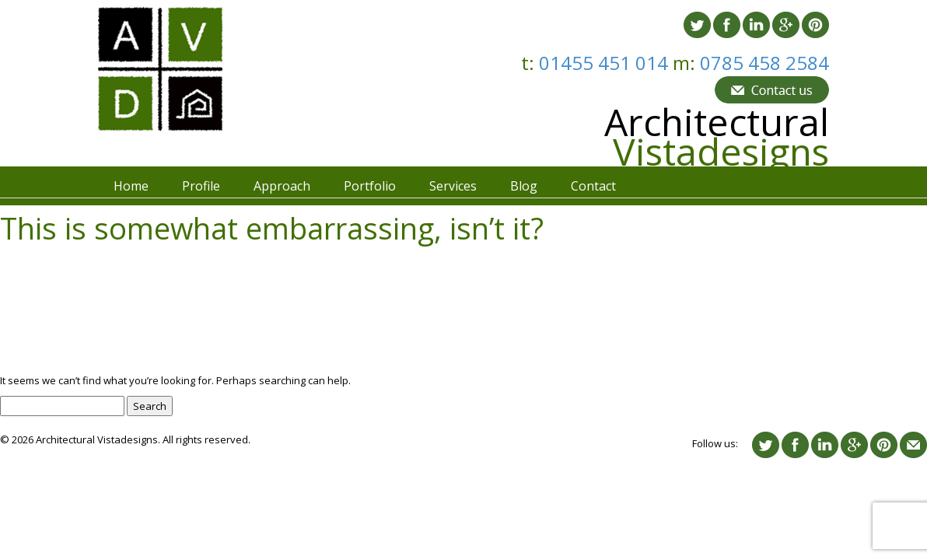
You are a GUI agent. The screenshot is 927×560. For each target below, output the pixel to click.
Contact (593, 186)
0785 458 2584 (764, 63)
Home (131, 186)
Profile (201, 186)
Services (453, 186)
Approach (282, 186)
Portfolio (370, 186)
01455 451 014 (606, 63)
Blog (524, 186)
